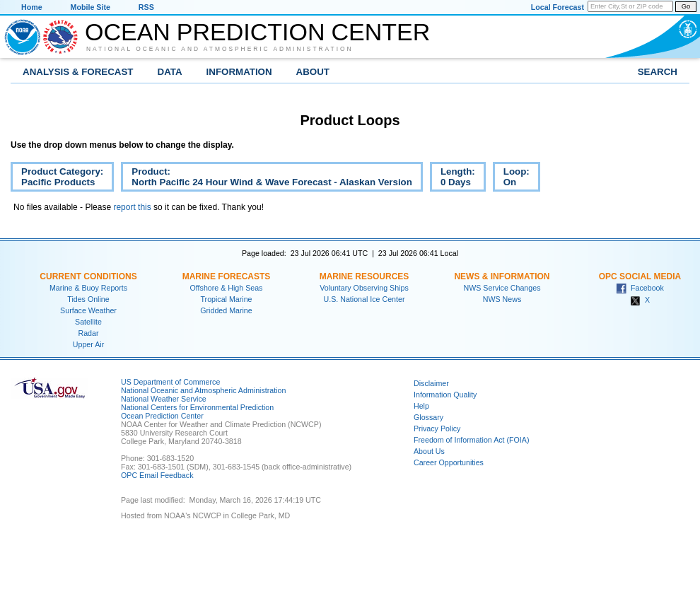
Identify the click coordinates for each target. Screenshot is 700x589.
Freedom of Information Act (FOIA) (471, 440)
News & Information (502, 276)
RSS (146, 7)
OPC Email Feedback (157, 475)
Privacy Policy (437, 428)
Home (32, 7)
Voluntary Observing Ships (364, 288)
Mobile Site (91, 7)
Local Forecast (558, 7)
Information (239, 72)
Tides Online (88, 299)
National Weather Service (164, 399)
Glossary (428, 417)
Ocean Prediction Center (257, 32)
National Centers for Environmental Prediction (197, 407)
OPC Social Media (640, 276)
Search (658, 72)
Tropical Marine (226, 299)
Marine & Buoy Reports (88, 288)
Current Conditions (88, 276)
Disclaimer (431, 383)
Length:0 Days (453, 179)
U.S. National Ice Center (364, 299)
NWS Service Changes (502, 288)
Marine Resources (364, 276)
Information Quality (445, 395)
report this (132, 207)
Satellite (88, 322)
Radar (88, 333)
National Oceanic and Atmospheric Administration (220, 49)
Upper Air (88, 344)
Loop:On (511, 179)
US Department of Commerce (170, 382)
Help (421, 406)
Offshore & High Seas (227, 288)
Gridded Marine (226, 310)
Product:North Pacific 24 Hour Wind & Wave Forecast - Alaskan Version (267, 179)
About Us (429, 451)
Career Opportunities (449, 462)
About (313, 72)
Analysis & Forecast (78, 72)
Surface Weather (88, 310)
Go (686, 6)
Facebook (640, 288)
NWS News (502, 299)
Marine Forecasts (227, 276)
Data (170, 72)
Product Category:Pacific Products (57, 179)
